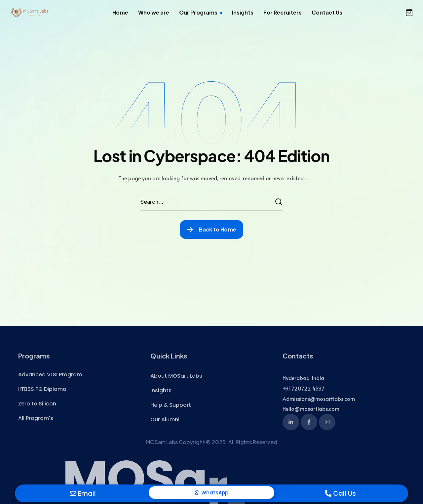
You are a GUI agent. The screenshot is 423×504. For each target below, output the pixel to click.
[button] (409, 13)
